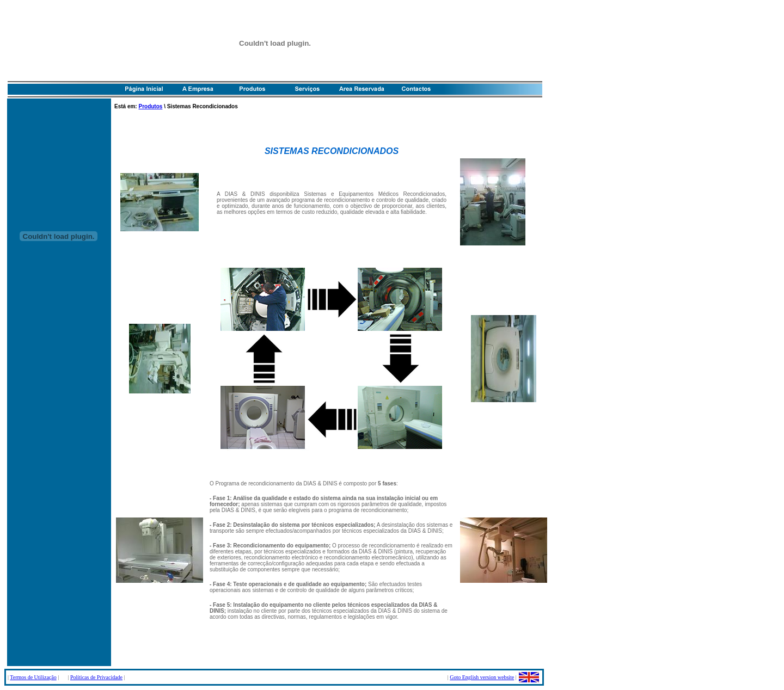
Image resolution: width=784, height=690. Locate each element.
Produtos (150, 106)
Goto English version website (482, 677)
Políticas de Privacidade (96, 677)
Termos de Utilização (33, 677)
